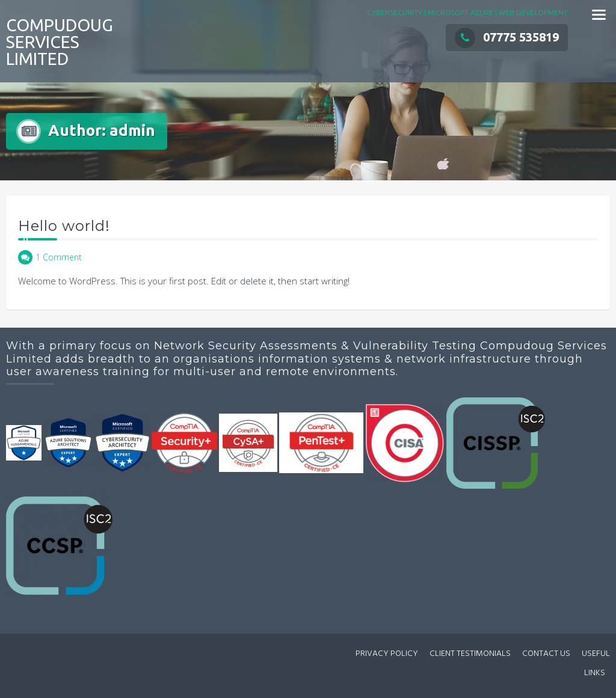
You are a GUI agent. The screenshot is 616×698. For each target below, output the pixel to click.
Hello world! (64, 226)
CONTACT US (546, 654)
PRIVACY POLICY (387, 654)
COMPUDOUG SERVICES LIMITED (60, 42)
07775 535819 (507, 37)
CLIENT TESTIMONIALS (470, 654)
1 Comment (59, 257)
